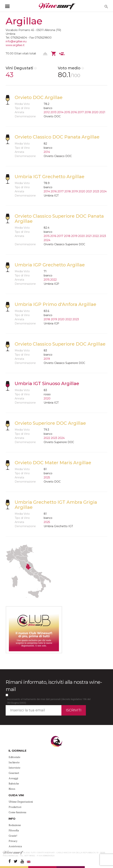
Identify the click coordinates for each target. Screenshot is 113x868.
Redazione (15, 825)
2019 (75, 191)
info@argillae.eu (16, 41)
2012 (47, 112)
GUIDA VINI (16, 795)
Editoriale (15, 757)
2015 (67, 112)
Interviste (15, 768)
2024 (103, 191)
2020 (95, 112)
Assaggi (13, 778)
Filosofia (14, 830)
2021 (102, 112)
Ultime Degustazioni (21, 802)
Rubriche (14, 783)
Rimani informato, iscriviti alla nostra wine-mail (54, 686)
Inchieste (14, 762)
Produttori (15, 807)
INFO (12, 819)
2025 (47, 477)
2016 (74, 112)
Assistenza (15, 846)
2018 (88, 112)
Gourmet (14, 773)
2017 (81, 112)
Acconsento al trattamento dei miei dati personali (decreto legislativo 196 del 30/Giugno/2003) (49, 701)
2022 (96, 236)
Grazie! (13, 836)
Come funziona (17, 812)
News (12, 789)
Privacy (13, 841)
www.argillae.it (15, 45)
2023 (96, 191)
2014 (60, 112)
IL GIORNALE (17, 751)
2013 (53, 112)
